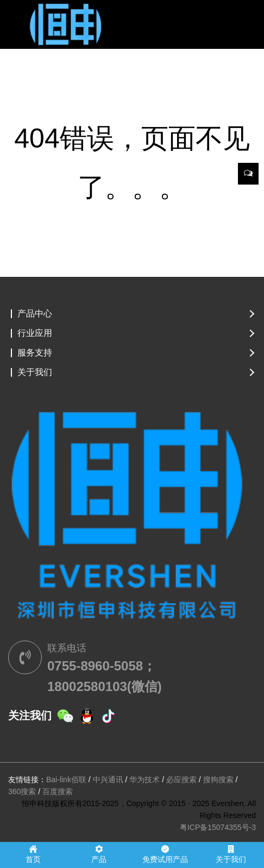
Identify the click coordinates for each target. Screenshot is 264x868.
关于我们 (35, 372)
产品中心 (35, 314)
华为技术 (144, 780)
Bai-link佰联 (66, 780)
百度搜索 (58, 791)
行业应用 (35, 333)
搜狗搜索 (218, 780)
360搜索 (22, 791)
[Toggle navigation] (23, 22)
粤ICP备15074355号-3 (218, 827)
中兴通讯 (108, 780)
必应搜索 (181, 780)
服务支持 (35, 353)
